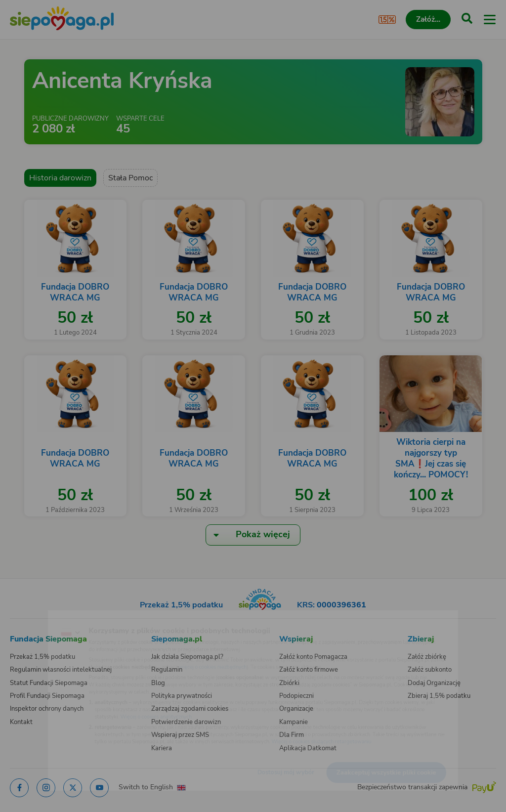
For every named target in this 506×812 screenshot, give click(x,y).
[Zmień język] (28, 617)
